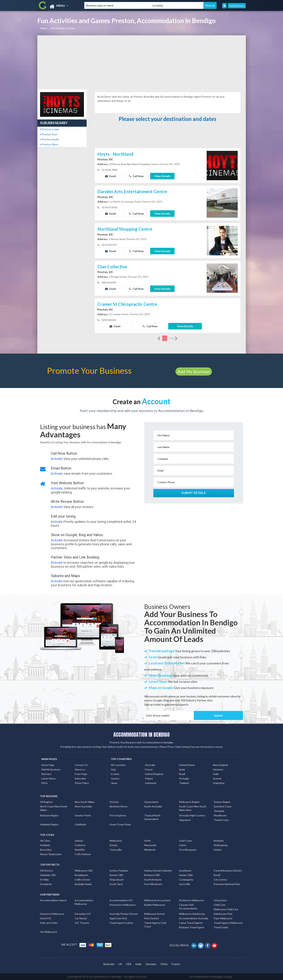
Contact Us (81, 765)
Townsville (116, 850)
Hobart (218, 850)
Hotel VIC (46, 918)
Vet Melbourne (49, 932)
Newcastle (150, 845)
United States (187, 765)
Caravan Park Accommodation (188, 907)
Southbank (185, 871)
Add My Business (194, 372)
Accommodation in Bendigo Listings (211, 977)
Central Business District (228, 871)
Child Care (220, 905)
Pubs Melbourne (223, 918)
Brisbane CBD (152, 875)
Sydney (79, 841)
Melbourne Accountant (157, 900)
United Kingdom (154, 774)
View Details (162, 176)
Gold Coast (185, 841)
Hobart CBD (186, 875)
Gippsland (185, 820)
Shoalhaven (220, 815)
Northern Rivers (119, 806)
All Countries (118, 765)
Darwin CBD (116, 875)
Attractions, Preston (63, 28)
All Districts (47, 871)
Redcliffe (80, 850)
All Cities (45, 841)
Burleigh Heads (83, 884)
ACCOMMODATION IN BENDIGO (141, 735)
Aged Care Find (118, 918)
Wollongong (221, 845)
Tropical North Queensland (152, 817)
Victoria (114, 802)
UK (120, 964)
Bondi (217, 875)
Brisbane (219, 841)
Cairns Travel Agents (191, 923)
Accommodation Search (53, 900)
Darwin (114, 845)
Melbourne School (154, 914)
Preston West (49, 144)
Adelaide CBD (48, 875)
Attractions (220, 900)
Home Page (48, 765)
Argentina (219, 783)
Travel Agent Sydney (121, 923)
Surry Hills (185, 884)
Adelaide (45, 845)
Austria (217, 778)
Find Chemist (152, 918)
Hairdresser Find (223, 914)
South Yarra (116, 884)
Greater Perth (83, 815)
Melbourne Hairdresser (192, 914)
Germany (218, 769)
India (216, 774)
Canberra (80, 845)
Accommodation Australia (194, 918)
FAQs (44, 783)
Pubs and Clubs (49, 923)
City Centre (220, 880)
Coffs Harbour (83, 854)
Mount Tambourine (51, 854)
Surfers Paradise (119, 871)
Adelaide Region (49, 824)
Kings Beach (117, 880)
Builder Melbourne (155, 905)
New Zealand (220, 765)
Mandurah (150, 850)
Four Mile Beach (153, 884)
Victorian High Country (192, 815)
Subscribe (80, 778)
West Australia (83, 806)
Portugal (184, 778)
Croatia (115, 774)
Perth (147, 841)
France (149, 769)
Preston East (49, 134)
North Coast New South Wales (54, 808)
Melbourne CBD (84, 871)
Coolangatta (186, 880)
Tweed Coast (221, 820)
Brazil (182, 774)
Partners (46, 774)
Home (44, 28)
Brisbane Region (49, 815)
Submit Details (194, 493)
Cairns (183, 845)
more (173, 338)
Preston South (49, 139)
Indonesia (151, 783)
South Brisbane (153, 880)
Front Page (81, 774)
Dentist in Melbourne (52, 914)
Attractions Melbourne (123, 905)
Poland (149, 778)
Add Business (237, 6)
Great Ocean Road (120, 824)
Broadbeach (81, 875)
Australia (150, 765)
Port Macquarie (188, 850)
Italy (113, 769)
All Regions (46, 802)
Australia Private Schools (124, 914)
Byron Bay (46, 850)
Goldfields (80, 824)
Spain (182, 769)
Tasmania (219, 811)
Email (110, 176)
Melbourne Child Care (226, 909)
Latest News (49, 778)
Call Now (136, 176)
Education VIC (83, 914)
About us (80, 769)
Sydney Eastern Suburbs (158, 871)
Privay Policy (82, 783)
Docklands (46, 884)
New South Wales (85, 802)
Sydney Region (222, 802)
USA (129, 964)
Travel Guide (221, 927)
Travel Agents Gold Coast (155, 925)
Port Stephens (118, 815)
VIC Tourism (82, 923)
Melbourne (116, 841)
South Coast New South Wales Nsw (193, 808)
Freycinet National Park (227, 884)
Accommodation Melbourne (84, 902)
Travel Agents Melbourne (228, 923)
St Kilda (44, 880)
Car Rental (81, 918)
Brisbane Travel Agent (192, 927)
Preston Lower (50, 129)
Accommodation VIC (121, 900)
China (164, 964)
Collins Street (82, 880)
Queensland (151, 802)
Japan (114, 783)
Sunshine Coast (223, 806)
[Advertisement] (142, 62)
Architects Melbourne (191, 900)
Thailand (184, 783)
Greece (115, 778)
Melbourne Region (189, 802)
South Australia (153, 806)
